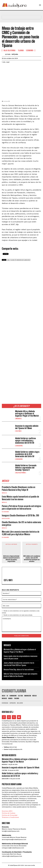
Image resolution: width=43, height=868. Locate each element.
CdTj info (15, 54)
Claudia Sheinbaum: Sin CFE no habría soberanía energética (21, 524)
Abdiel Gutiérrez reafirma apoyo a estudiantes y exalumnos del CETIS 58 (25, 441)
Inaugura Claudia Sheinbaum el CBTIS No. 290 (20, 515)
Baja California (21, 473)
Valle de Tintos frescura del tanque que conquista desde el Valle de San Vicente (20, 675)
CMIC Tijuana (11, 260)
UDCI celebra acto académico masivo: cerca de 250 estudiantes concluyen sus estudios (32, 559)
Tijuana (21, 50)
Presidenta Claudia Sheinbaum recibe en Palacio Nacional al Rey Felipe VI (19, 488)
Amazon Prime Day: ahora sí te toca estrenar (19, 669)
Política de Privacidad (10, 815)
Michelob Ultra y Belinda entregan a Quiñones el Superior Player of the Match (27, 414)
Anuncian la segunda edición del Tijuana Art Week (27, 427)
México (4, 493)
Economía (5, 512)
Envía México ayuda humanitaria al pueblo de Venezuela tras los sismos (20, 498)
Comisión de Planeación (23, 260)
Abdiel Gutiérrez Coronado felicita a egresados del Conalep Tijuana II (26, 468)
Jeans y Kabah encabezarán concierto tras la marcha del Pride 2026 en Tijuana (19, 664)
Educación (19, 446)
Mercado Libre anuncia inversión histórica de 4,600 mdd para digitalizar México (21, 533)
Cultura (18, 431)
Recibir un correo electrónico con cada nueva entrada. (18, 615)
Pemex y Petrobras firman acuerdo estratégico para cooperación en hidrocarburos (21, 507)
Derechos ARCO (7, 811)
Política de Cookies (9, 813)
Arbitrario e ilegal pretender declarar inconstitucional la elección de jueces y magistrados (11, 559)
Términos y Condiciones (10, 817)
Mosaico (18, 419)
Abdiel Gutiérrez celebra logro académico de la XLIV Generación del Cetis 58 (27, 454)
